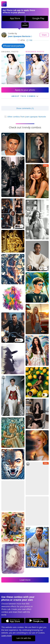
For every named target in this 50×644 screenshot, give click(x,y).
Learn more (6, 636)
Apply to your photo (25, 90)
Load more (25, 580)
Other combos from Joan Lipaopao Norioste (25, 117)
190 (29, 40)
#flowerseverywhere (13, 46)
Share (44, 35)
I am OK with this (24, 638)
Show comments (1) (25, 108)
